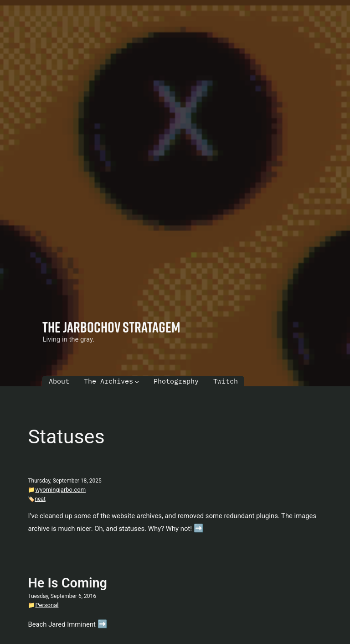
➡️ (199, 528)
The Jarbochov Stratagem (111, 327)
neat (40, 499)
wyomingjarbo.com (60, 490)
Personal (47, 605)
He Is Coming (67, 583)
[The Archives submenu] (137, 382)
